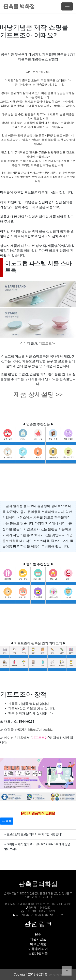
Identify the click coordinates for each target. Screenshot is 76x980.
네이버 (9, 738)
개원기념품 (38, 939)
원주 (38, 934)
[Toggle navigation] (67, 6)
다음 (20, 738)
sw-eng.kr (55, 974)
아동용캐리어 (38, 949)
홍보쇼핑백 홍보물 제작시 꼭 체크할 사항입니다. (35, 834)
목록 (7, 821)
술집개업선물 (38, 954)
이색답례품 (38, 944)
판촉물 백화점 (19, 6)
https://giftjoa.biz (41, 730)
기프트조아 (47, 343)
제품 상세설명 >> (38, 394)
